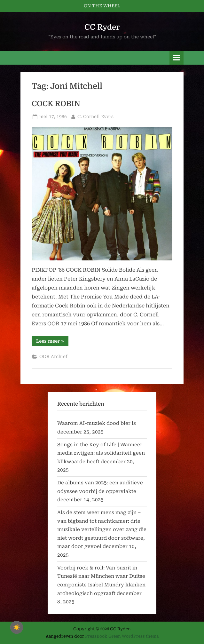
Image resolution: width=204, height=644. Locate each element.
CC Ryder (102, 27)
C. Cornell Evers (95, 116)
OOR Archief (53, 356)
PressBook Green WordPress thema (122, 636)
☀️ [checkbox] (17, 627)
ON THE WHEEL (102, 6)
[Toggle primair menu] (177, 58)
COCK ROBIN (56, 104)
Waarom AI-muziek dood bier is (97, 423)
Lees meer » (52, 342)
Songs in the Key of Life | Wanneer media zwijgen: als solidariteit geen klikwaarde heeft (101, 453)
